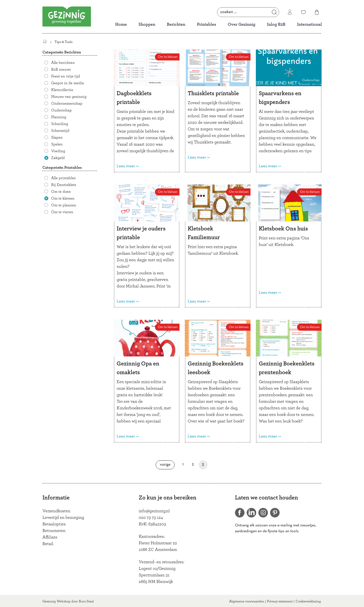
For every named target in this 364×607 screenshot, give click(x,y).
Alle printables (63, 178)
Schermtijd (60, 131)
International (309, 25)
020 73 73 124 (151, 518)
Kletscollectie (62, 90)
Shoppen (147, 25)
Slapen (57, 137)
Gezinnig (49, 601)
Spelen (57, 144)
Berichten (176, 25)
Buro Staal (86, 601)
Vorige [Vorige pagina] (167, 465)
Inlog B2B (276, 25)
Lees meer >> (128, 166)
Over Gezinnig (242, 25)
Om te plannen (64, 205)
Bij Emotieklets (64, 185)
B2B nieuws (61, 69)
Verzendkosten (56, 511)
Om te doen (61, 192)
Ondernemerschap (67, 103)
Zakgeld (58, 158)
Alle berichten (63, 63)
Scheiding (60, 124)
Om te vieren (62, 212)
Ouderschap (61, 110)
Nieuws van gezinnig (69, 97)
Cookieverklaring (308, 601)
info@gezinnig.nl (154, 511)
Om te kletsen (63, 198)
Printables (206, 25)
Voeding (58, 151)
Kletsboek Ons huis (283, 229)
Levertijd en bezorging (63, 518)
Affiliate (50, 537)
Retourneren (54, 531)
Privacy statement (280, 601)
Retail (48, 544)
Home (121, 25)
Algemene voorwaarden (247, 601)
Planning (59, 117)
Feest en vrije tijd (66, 76)
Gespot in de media (68, 83)
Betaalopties (54, 524)
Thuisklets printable (213, 93)
